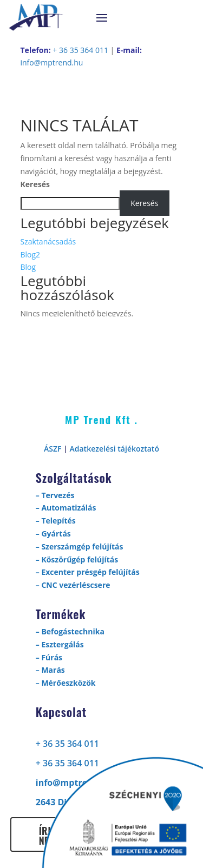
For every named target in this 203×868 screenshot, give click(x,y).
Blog (28, 267)
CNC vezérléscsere (76, 585)
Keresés (35, 184)
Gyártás (56, 534)
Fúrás (52, 657)
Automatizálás (68, 508)
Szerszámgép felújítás (82, 546)
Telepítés (58, 521)
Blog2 (31, 254)
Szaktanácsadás (48, 241)
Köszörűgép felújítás (80, 559)
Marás (53, 670)
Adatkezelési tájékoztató (114, 449)
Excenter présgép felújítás (90, 572)
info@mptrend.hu (52, 62)
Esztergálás (62, 644)
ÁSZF (53, 449)
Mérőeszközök (68, 683)
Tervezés (58, 495)
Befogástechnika (73, 631)
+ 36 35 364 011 (80, 50)
